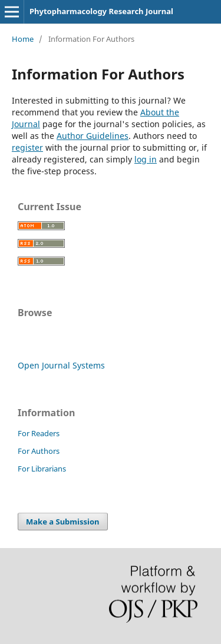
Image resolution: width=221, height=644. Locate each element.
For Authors (39, 451)
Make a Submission (62, 522)
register (27, 147)
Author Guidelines (93, 136)
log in (146, 159)
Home (23, 39)
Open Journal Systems (61, 365)
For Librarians (42, 469)
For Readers (39, 433)
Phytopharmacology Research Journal (101, 11)
